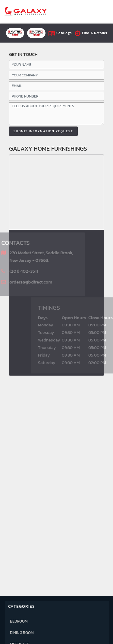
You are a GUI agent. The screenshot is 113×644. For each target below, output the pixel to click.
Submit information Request (43, 131)
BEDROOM (19, 621)
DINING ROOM (22, 633)
